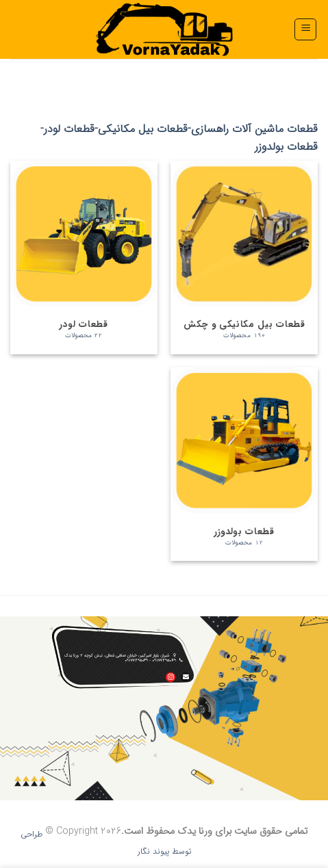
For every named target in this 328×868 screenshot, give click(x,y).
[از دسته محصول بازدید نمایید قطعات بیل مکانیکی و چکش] (244, 258)
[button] (305, 29)
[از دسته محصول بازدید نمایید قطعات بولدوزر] (244, 464)
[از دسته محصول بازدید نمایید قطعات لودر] (84, 258)
